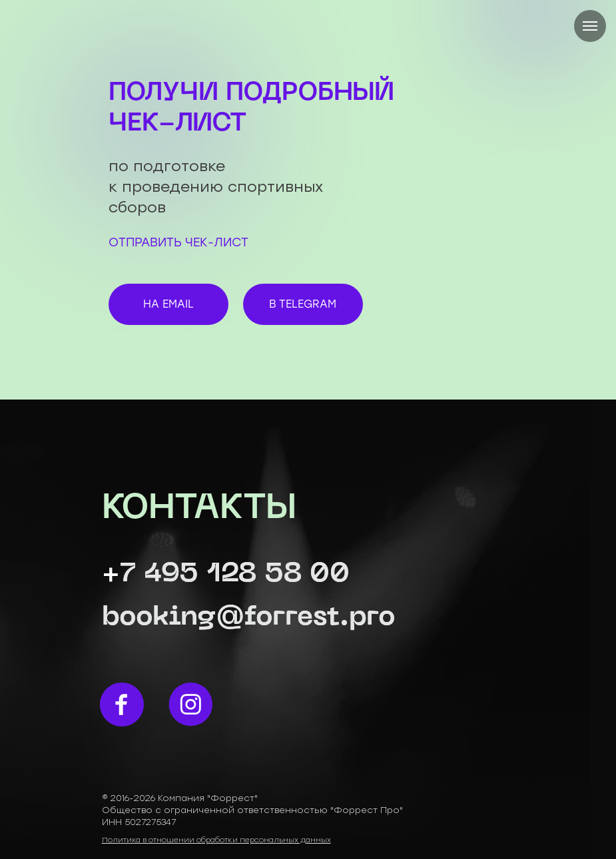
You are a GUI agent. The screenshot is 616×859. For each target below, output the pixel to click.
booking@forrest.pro (249, 618)
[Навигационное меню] (590, 26)
